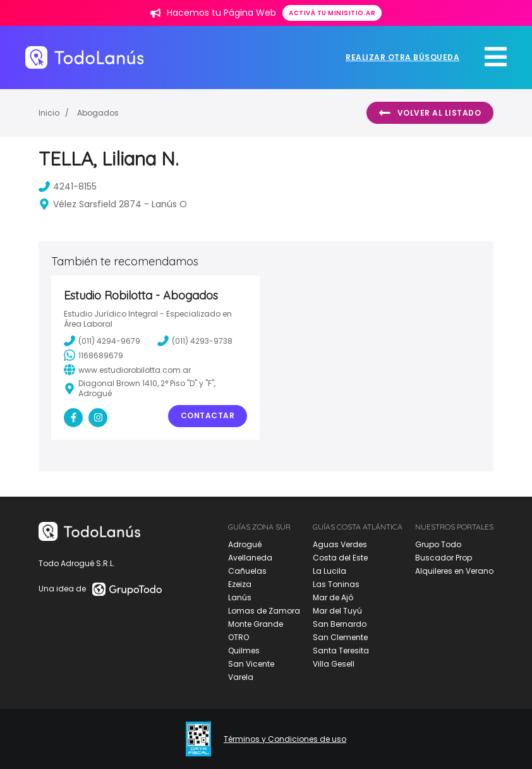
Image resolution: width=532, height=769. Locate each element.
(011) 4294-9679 (102, 341)
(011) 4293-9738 (195, 341)
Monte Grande (256, 624)
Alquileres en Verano (454, 571)
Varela (241, 677)
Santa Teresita (341, 651)
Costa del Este (340, 558)
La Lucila (329, 571)
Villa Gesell (334, 664)
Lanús (240, 597)
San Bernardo (340, 624)
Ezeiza (240, 584)
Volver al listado (430, 113)
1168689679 (94, 355)
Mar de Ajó (333, 597)
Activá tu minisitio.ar (332, 13)
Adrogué (245, 544)
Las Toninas (336, 584)
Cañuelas (247, 571)
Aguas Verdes (340, 544)
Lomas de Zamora (264, 611)
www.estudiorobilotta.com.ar (127, 370)
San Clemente (340, 637)
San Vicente (251, 664)
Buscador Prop (444, 558)
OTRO (239, 637)
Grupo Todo (438, 544)
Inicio (49, 113)
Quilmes (244, 651)
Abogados (98, 113)
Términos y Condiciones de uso (285, 739)
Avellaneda (250, 558)
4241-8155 (68, 186)
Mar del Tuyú (337, 611)
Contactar (208, 415)
